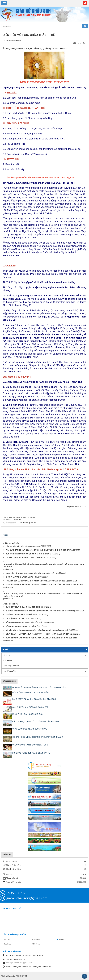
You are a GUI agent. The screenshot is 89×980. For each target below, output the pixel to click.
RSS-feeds (36, 944)
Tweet (5, 535)
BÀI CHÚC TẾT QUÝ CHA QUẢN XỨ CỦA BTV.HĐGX (34, 699)
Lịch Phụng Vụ (10, 671)
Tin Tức (7, 939)
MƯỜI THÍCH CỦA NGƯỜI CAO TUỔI (28, 714)
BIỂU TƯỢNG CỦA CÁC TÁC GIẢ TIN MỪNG (31, 692)
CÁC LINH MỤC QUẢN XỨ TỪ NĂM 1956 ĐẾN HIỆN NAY (36, 722)
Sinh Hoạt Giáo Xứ (11, 666)
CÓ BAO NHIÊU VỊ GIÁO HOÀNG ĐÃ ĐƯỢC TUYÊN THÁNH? (38, 737)
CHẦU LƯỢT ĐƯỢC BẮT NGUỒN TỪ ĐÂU (30, 729)
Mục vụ (7, 655)
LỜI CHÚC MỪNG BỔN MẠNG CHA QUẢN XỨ (31, 753)
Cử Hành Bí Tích (10, 660)
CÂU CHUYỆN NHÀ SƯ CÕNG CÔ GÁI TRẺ (30, 707)
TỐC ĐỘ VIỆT (21, 976)
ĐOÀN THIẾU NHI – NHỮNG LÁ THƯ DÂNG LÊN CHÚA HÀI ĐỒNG (40, 687)
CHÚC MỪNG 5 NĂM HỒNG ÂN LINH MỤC (30, 745)
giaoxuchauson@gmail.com (27, 898)
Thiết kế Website (8, 976)
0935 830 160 (16, 893)
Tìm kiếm (7, 944)
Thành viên (36, 939)
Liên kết (61, 939)
